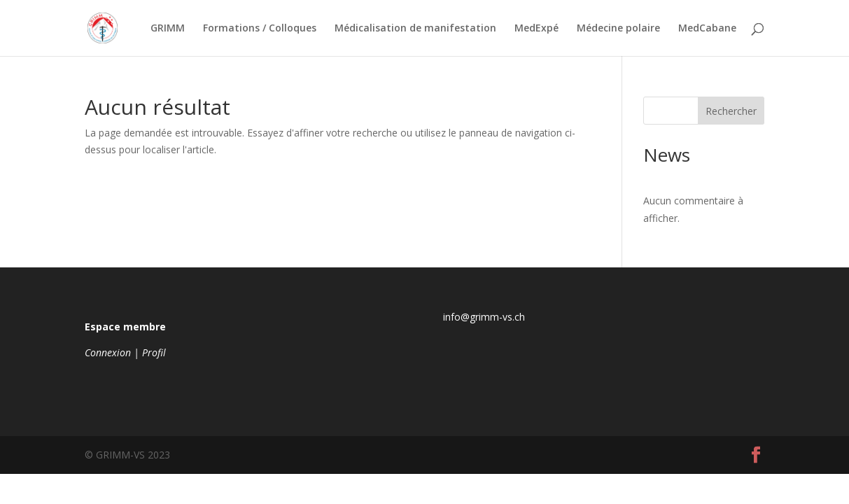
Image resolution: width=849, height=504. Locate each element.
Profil (154, 352)
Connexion (108, 352)
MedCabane (707, 29)
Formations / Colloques (260, 29)
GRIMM (168, 29)
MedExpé (536, 29)
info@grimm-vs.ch (484, 317)
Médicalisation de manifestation (415, 29)
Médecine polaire (618, 29)
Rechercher (731, 111)
